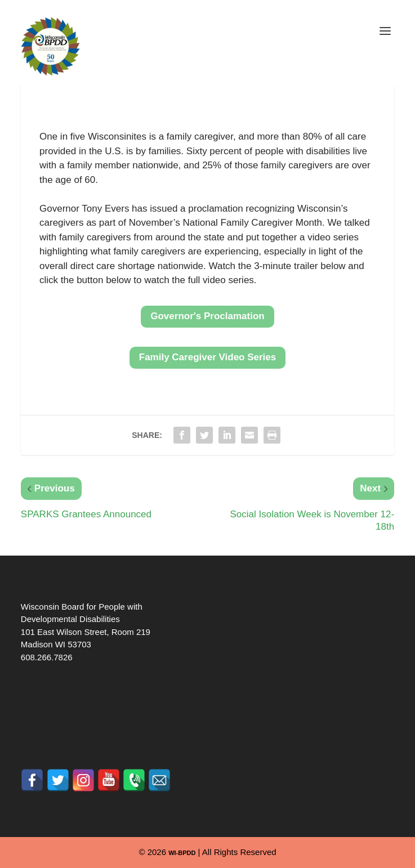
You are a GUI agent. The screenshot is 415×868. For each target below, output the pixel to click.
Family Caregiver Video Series (207, 357)
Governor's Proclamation (207, 316)
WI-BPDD (182, 853)
